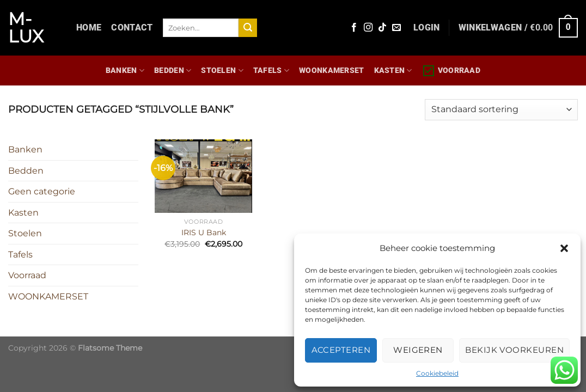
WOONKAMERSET (331, 71)
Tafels (271, 71)
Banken (125, 71)
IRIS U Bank (204, 232)
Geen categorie (42, 191)
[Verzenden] (248, 28)
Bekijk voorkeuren (514, 350)
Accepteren (341, 350)
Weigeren (418, 350)
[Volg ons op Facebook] (354, 28)
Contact (132, 27)
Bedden (173, 71)
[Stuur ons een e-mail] (396, 28)
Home (89, 27)
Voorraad (451, 71)
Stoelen (222, 71)
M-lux (26, 28)
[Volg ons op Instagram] (368, 28)
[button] (564, 248)
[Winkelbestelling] (501, 110)
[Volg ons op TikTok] (382, 28)
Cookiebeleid (437, 373)
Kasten (393, 71)
